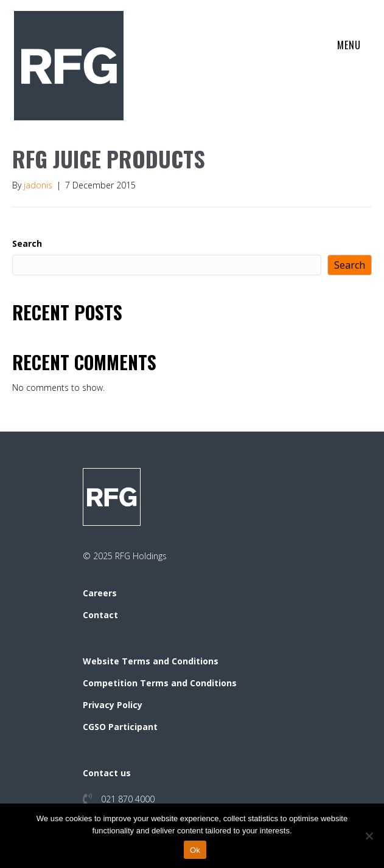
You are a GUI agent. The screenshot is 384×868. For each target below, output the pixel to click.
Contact (100, 615)
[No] (369, 836)
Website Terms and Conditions (151, 661)
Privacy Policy (113, 705)
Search (27, 243)
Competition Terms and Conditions (160, 683)
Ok (195, 850)
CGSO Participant (120, 727)
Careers (100, 593)
